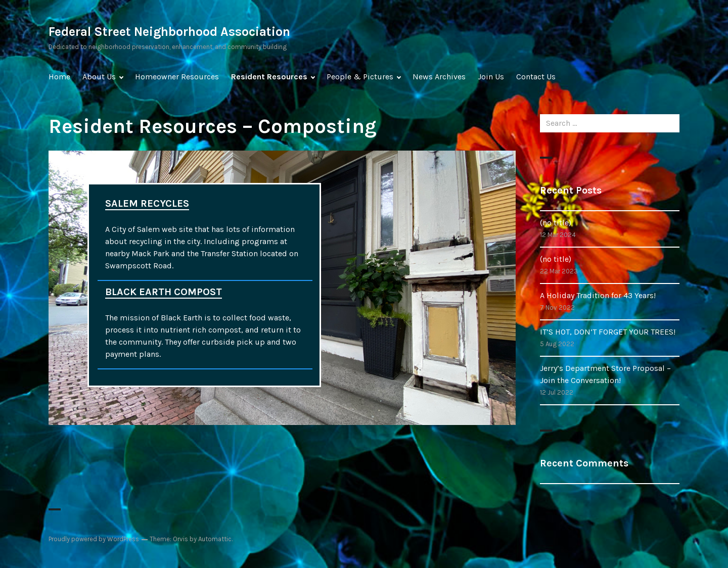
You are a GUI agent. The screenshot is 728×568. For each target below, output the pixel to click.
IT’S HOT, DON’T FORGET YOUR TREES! (608, 332)
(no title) (556, 223)
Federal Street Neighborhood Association (169, 32)
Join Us (491, 77)
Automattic (215, 539)
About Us (99, 77)
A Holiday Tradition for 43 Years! (598, 295)
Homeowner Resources (177, 77)
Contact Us (536, 77)
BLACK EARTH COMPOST (164, 292)
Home (59, 77)
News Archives (439, 77)
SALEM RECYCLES (147, 203)
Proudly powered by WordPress (94, 539)
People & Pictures (360, 77)
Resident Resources (269, 77)
